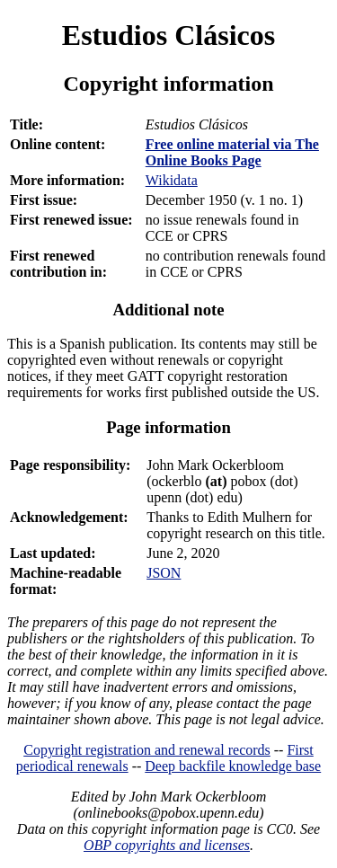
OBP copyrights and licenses (167, 845)
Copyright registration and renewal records (147, 750)
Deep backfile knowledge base (233, 766)
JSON (164, 573)
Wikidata (172, 180)
